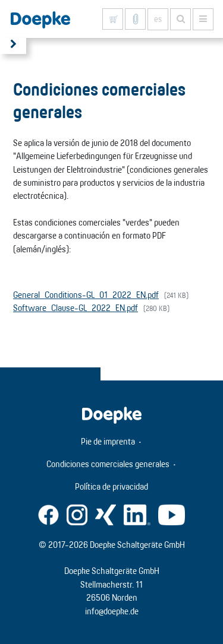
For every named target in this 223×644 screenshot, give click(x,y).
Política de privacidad (111, 486)
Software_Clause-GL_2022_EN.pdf (76, 308)
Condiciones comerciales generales (108, 464)
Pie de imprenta (108, 441)
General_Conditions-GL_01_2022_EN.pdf (86, 295)
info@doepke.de (112, 611)
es (158, 19)
